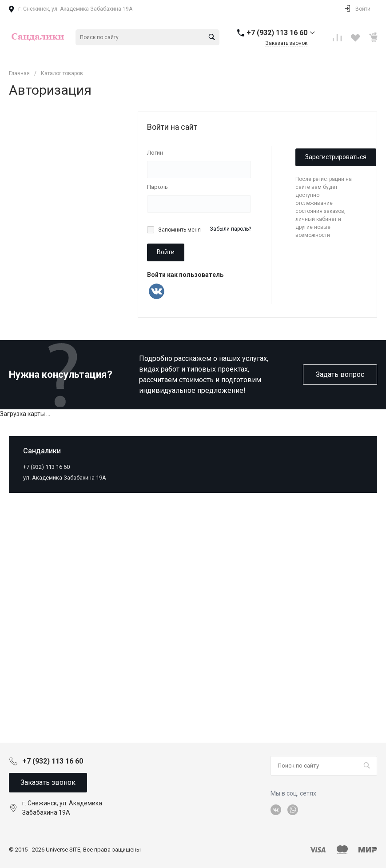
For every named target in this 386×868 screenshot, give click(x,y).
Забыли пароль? (230, 229)
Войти (166, 252)
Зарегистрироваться (336, 157)
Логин (155, 153)
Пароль (157, 187)
